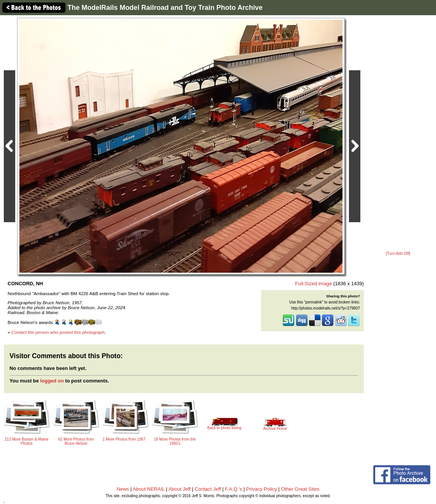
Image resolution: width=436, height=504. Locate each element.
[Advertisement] (398, 134)
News (123, 489)
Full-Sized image (313, 284)
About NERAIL (149, 489)
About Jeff (179, 489)
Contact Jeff (208, 489)
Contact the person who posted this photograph (58, 332)
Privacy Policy (262, 489)
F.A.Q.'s (234, 489)
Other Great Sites (300, 489)
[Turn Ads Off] (398, 254)
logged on (52, 381)
